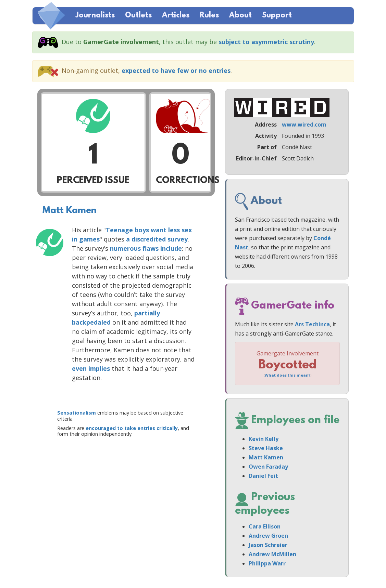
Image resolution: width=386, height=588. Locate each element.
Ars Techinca (312, 324)
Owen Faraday (268, 467)
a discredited (146, 239)
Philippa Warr (267, 563)
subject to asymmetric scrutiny (266, 42)
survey (178, 239)
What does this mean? (288, 375)
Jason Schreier (268, 545)
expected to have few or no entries (176, 70)
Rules (209, 16)
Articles (176, 16)
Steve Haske (266, 448)
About (240, 16)
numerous (125, 248)
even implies (91, 368)
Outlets (138, 16)
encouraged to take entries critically (132, 428)
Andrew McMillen (272, 554)
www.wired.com (304, 125)
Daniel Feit (263, 476)
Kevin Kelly (264, 439)
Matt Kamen (70, 211)
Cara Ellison (265, 526)
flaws (151, 248)
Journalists (95, 16)
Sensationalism (77, 413)
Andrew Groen (268, 536)
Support (277, 16)
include (171, 248)
